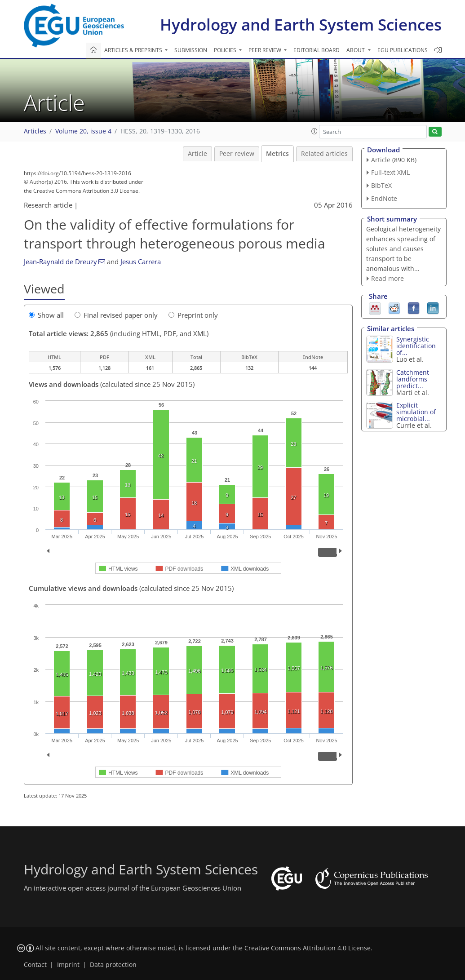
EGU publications (403, 50)
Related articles (324, 154)
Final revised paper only (116, 315)
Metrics (277, 154)
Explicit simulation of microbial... (416, 412)
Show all (46, 315)
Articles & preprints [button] (134, 50)
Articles (35, 131)
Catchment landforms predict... (413, 379)
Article (197, 154)
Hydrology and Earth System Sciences (301, 24)
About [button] (356, 50)
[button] (314, 131)
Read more (387, 278)
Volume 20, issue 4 (83, 131)
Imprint (68, 965)
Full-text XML (390, 172)
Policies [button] (226, 50)
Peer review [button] (266, 50)
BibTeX (381, 185)
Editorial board (317, 50)
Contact (35, 965)
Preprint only (193, 315)
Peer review (237, 154)
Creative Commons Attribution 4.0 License (308, 948)
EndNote (384, 198)
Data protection (113, 965)
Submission (191, 50)
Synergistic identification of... (416, 346)
